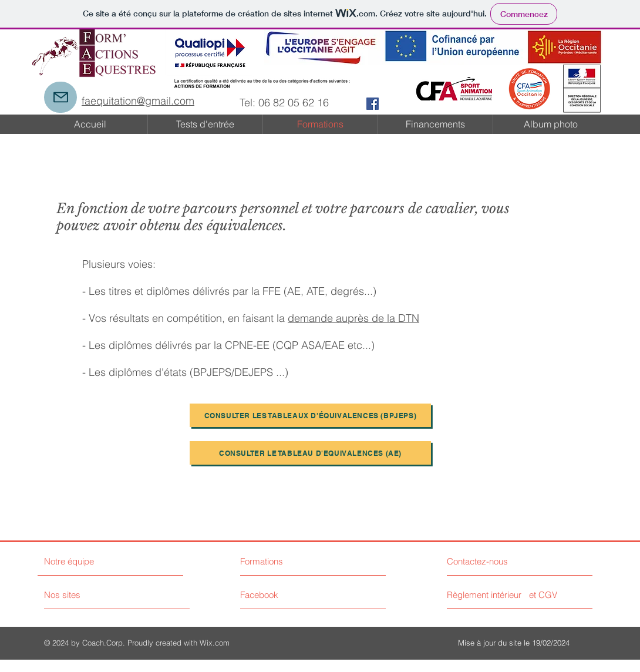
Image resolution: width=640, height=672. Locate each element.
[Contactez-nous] (491, 561)
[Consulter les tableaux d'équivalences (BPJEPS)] (310, 415)
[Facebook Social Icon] (373, 104)
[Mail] (60, 97)
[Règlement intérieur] (485, 595)
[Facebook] (293, 595)
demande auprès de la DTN (353, 318)
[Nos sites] (88, 595)
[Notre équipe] (95, 561)
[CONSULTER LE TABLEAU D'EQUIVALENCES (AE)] (310, 453)
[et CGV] (543, 595)
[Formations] (284, 561)
